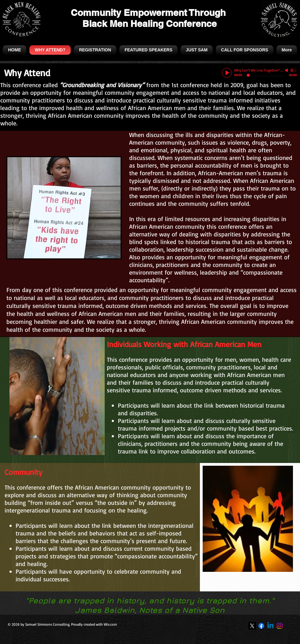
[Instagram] (280, 626)
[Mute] (287, 70)
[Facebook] (261, 626)
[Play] (227, 73)
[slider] (294, 70)
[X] (252, 626)
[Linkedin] (270, 626)
